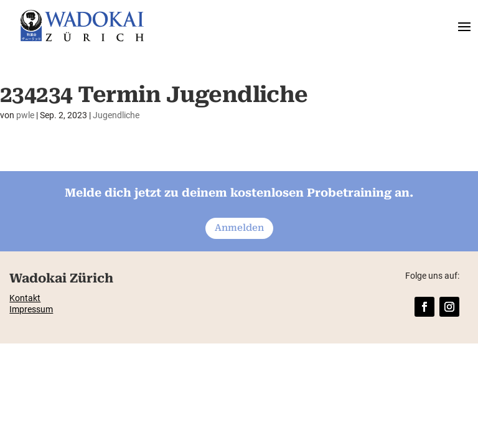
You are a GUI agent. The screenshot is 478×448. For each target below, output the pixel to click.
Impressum (31, 309)
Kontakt (25, 298)
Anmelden (239, 228)
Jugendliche (116, 115)
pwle (25, 115)
